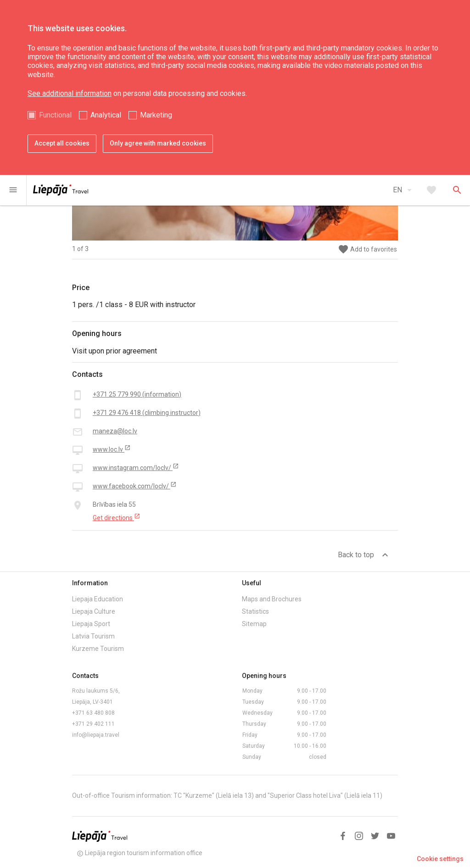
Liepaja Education (98, 599)
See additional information (70, 93)
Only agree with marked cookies (158, 143)
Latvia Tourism (93, 636)
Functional (55, 115)
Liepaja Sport (91, 624)
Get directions (117, 517)
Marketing (156, 115)
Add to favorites (367, 249)
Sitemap (254, 624)
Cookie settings (440, 859)
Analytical (106, 115)
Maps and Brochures (272, 599)
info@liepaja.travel (96, 735)
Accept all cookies (62, 143)
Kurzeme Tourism (98, 649)
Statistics (255, 611)
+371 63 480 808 (93, 713)
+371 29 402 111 (93, 724)
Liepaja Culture (94, 611)
